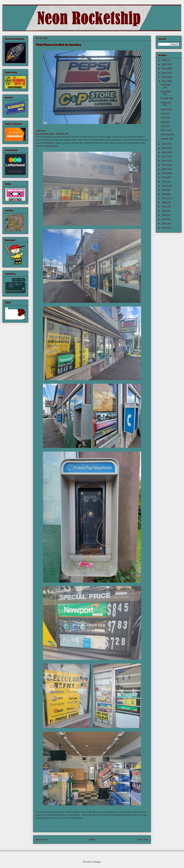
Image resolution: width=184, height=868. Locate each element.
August (164, 109)
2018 (164, 152)
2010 (164, 186)
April (163, 126)
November (166, 92)
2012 (164, 177)
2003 (164, 215)
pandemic (49, 143)
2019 (164, 148)
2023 (164, 73)
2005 (164, 207)
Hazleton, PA (62, 134)
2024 (164, 68)
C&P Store (41, 131)
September (166, 103)
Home (93, 840)
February (165, 134)
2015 (164, 165)
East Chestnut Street (45, 134)
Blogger (97, 862)
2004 (164, 211)
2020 (164, 144)
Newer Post (42, 840)
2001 (164, 224)
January (165, 139)
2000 (164, 228)
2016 (164, 161)
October (165, 98)
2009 (164, 190)
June (163, 118)
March (164, 130)
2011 (164, 182)
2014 (164, 169)
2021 (164, 81)
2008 (164, 194)
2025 (164, 64)
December (166, 85)
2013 (164, 173)
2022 (164, 77)
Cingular (48, 146)
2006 (164, 203)
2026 (164, 60)
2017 (164, 156)
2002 (164, 219)
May (163, 122)
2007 (164, 198)
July (163, 113)
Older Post (143, 840)
